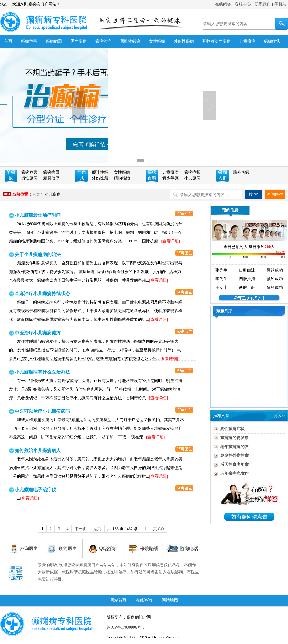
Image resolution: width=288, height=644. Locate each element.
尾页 (97, 529)
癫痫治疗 (103, 41)
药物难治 (122, 178)
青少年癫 (170, 178)
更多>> (280, 416)
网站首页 (118, 600)
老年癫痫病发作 (234, 473)
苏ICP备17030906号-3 (125, 627)
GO (161, 529)
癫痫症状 (272, 41)
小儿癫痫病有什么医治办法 (42, 372)
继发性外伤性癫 (234, 456)
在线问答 (223, 4)
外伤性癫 (100, 178)
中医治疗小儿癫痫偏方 (38, 333)
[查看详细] (171, 241)
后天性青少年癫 (234, 465)
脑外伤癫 (241, 172)
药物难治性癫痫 (217, 41)
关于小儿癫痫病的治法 (38, 254)
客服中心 (243, 4)
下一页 (81, 529)
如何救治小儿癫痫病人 (38, 450)
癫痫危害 (29, 41)
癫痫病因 (54, 41)
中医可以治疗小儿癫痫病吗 (42, 411)
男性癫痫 (79, 41)
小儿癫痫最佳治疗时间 (38, 215)
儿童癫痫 (247, 41)
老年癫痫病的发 (234, 447)
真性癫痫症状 (232, 429)
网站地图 (170, 600)
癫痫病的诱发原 (234, 438)
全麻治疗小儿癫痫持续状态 (42, 294)
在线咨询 (144, 600)
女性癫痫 (157, 41)
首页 (8, 41)
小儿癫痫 (192, 178)
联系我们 (263, 4)
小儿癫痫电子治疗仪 (35, 490)
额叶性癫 (100, 172)
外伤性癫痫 (184, 41)
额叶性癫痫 (130, 41)
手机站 (281, 4)
